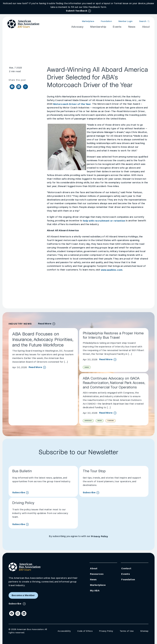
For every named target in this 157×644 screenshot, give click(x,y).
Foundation (106, 21)
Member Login (126, 21)
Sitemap (144, 631)
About (146, 27)
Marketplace (88, 21)
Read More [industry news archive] (45, 324)
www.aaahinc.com (112, 270)
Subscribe (19, 492)
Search (143, 21)
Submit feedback (77, 11)
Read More (35, 367)
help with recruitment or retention (104, 221)
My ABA (95, 590)
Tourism (110, 421)
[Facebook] (12, 613)
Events (117, 27)
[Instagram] (18, 613)
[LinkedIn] (24, 613)
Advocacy (77, 27)
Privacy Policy (100, 536)
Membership (98, 27)
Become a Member (23, 595)
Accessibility (64, 631)
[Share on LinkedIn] (19, 87)
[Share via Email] (25, 87)
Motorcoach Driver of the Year (72, 104)
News (132, 27)
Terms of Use (127, 631)
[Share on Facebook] (12, 87)
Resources (97, 574)
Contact (126, 568)
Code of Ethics (85, 631)
